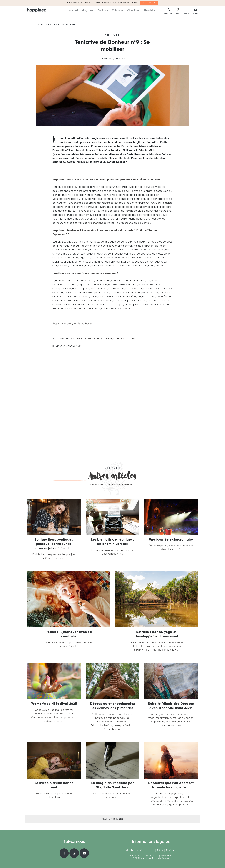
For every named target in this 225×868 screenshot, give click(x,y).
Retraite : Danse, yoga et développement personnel (156, 634)
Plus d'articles (112, 819)
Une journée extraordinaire (171, 540)
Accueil (74, 11)
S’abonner (118, 11)
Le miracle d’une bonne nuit (54, 785)
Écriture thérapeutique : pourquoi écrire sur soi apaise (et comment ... (54, 544)
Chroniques (134, 11)
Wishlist (177, 11)
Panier (196, 11)
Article (112, 35)
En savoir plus (149, 3)
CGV (160, 850)
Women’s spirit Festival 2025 (54, 704)
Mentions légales (136, 850)
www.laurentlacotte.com (120, 339)
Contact (171, 850)
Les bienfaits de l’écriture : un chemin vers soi (113, 542)
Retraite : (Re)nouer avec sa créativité (69, 634)
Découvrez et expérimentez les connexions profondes (112, 706)
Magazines (88, 11)
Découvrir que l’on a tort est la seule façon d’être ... (171, 785)
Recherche (168, 11)
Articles (120, 59)
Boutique (103, 11)
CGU (151, 850)
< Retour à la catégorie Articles (59, 25)
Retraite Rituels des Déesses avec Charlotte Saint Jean (171, 706)
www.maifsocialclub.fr (68, 154)
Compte (186, 11)
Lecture (113, 468)
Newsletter (150, 11)
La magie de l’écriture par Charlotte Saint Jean (112, 785)
